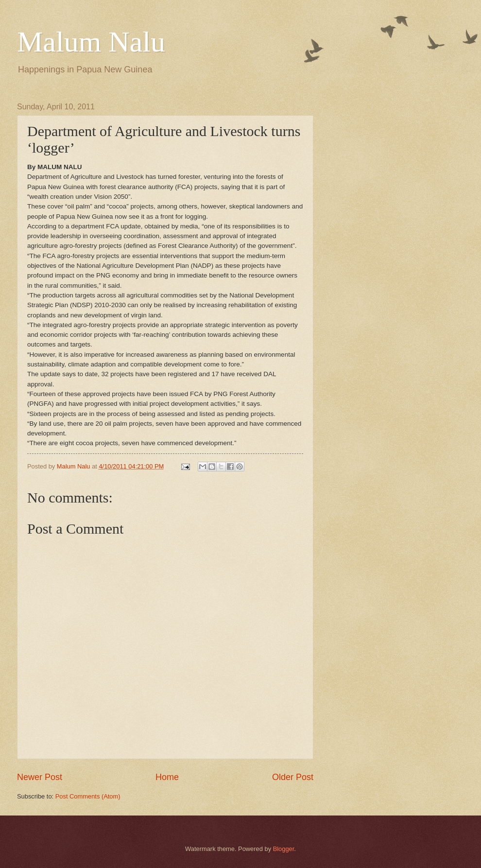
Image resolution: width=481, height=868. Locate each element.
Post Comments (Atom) (88, 796)
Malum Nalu (91, 42)
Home (167, 777)
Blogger (284, 849)
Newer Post (40, 777)
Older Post (293, 777)
